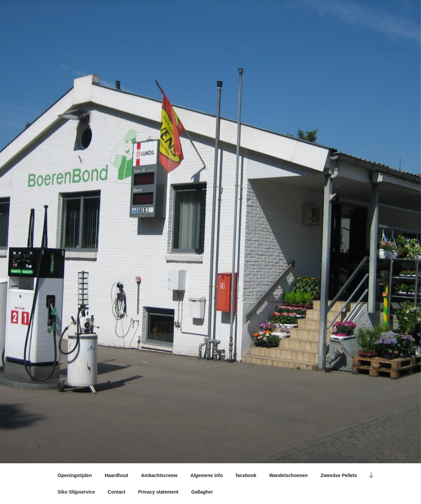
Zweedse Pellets (339, 475)
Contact (116, 492)
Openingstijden (75, 475)
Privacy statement (158, 492)
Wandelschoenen (289, 475)
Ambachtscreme (159, 475)
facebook (246, 475)
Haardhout (116, 475)
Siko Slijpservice (76, 492)
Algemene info (207, 475)
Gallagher (202, 492)
